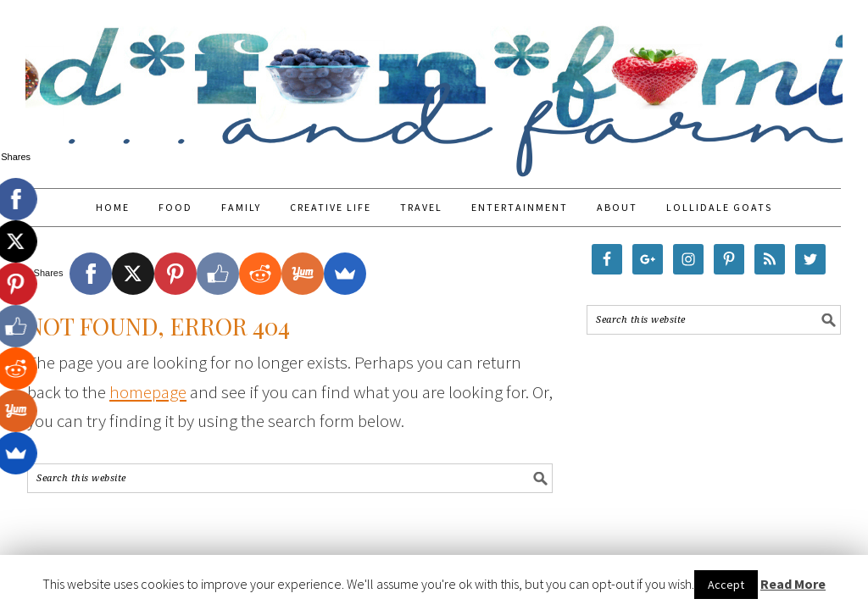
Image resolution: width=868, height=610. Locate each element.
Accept (726, 585)
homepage (148, 392)
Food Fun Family (434, 86)
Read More (793, 584)
